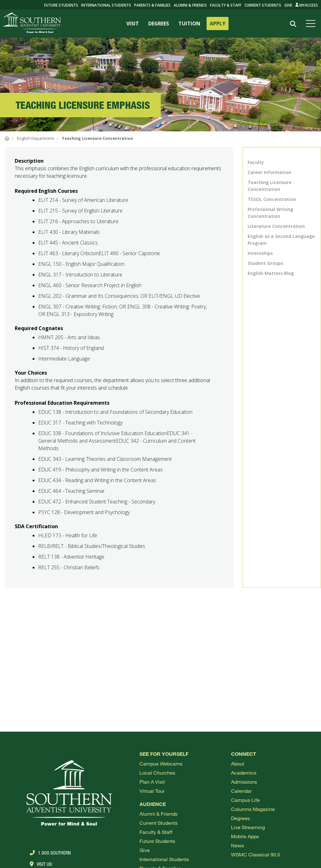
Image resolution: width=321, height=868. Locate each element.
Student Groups (265, 263)
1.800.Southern (50, 853)
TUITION (189, 24)
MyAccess (307, 5)
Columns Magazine (253, 809)
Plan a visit (152, 782)
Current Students (263, 5)
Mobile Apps (245, 836)
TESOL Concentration (272, 199)
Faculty (256, 162)
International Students (106, 5)
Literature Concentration (276, 226)
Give (288, 5)
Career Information (269, 172)
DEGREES (159, 24)
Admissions (244, 782)
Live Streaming (248, 827)
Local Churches (157, 773)
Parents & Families (152, 5)
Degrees (240, 818)
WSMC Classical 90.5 (256, 854)
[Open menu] (312, 24)
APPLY (218, 24)
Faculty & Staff (226, 5)
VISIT (133, 24)
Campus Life (245, 800)
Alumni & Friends (190, 5)
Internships (260, 253)
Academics (244, 773)
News (237, 845)
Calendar (241, 791)
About (238, 763)
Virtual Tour (152, 791)
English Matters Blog (271, 273)
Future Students (157, 841)
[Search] (293, 24)
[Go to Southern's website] (32, 24)
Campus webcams (161, 763)
